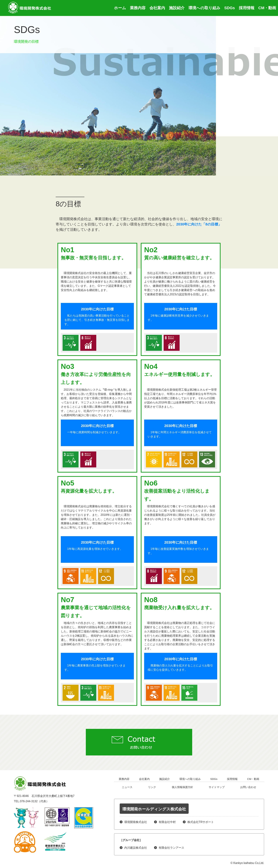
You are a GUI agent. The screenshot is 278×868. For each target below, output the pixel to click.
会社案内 (157, 8)
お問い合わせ (248, 787)
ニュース (127, 787)
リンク (152, 787)
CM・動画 (267, 8)
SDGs (230, 8)
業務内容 (138, 8)
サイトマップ (217, 787)
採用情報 (247, 8)
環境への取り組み (204, 8)
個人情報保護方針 (182, 787)
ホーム (120, 8)
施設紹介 (177, 8)
